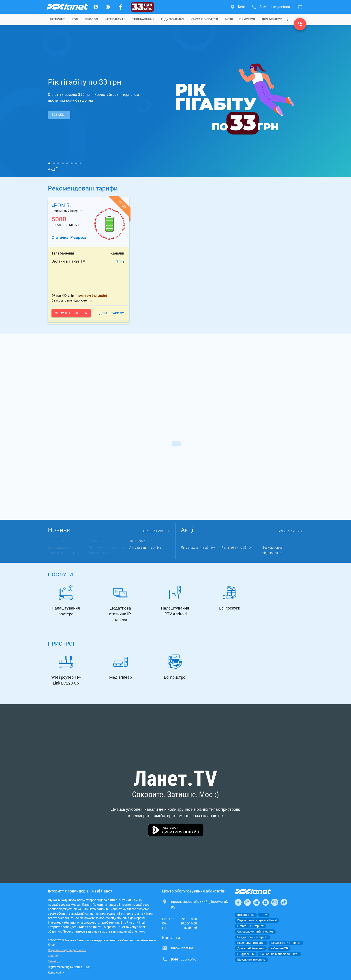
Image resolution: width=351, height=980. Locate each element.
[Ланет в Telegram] (256, 902)
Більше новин (157, 531)
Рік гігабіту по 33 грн (237, 548)
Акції (229, 19)
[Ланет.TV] (108, 7)
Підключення (173, 19)
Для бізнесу (272, 19)
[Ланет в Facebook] (238, 902)
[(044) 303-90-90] (300, 24)
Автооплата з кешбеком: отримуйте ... (66, 550)
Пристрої (247, 19)
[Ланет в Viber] (275, 902)
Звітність (54, 961)
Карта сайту (56, 973)
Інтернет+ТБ (115, 19)
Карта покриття (204, 19)
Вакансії (54, 956)
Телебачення (143, 19)
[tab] (57, 19)
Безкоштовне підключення (272, 550)
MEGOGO (91, 19)
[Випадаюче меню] (288, 19)
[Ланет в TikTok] (284, 902)
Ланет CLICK (82, 967)
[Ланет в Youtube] (265, 902)
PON (75, 19)
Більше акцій (290, 531)
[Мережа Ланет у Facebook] (121, 7)
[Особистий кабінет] (96, 7)
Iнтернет (57, 19)
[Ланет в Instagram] (247, 902)
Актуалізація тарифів (145, 548)
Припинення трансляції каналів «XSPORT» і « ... (106, 550)
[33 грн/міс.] (142, 7)
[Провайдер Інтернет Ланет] (258, 892)
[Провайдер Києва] (67, 7)
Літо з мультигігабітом (198, 548)
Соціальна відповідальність (67, 950)
